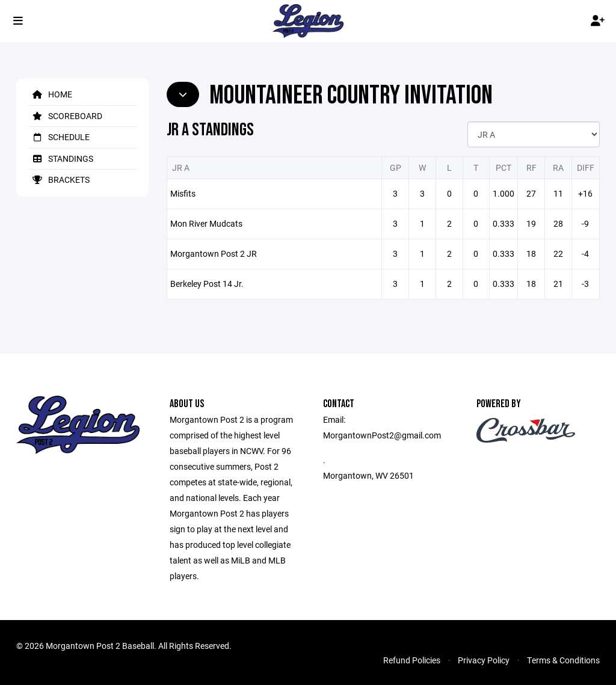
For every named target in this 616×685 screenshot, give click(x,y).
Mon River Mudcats (206, 223)
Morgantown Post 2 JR (214, 253)
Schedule (59, 137)
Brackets (59, 180)
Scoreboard (65, 116)
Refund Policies (412, 660)
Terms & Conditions (563, 660)
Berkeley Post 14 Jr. (207, 284)
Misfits (183, 193)
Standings (61, 158)
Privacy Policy (484, 660)
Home (50, 94)
